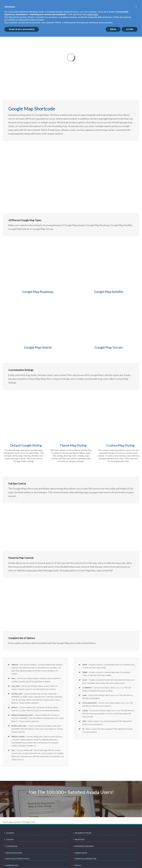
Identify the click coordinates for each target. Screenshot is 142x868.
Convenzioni (12, 846)
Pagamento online (83, 833)
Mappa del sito (12, 865)
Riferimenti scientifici (84, 846)
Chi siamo (10, 833)
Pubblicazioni (81, 853)
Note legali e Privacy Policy (18, 859)
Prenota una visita (14, 853)
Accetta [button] (130, 29)
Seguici (78, 865)
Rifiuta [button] (113, 29)
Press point (80, 840)
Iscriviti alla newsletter (85, 859)
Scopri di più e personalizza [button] (22, 29)
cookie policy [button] (93, 14)
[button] (136, 7)
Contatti (10, 840)
